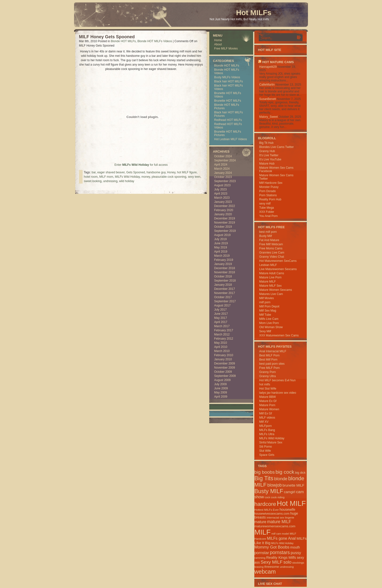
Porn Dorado (267, 191)
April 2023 (221, 194)
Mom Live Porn (269, 323)
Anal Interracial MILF (273, 351)
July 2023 (220, 189)
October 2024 (223, 156)
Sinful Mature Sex (271, 442)
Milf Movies (267, 298)
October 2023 (223, 177)
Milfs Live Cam (269, 319)
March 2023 (222, 198)
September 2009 (225, 376)
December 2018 (224, 268)
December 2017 (224, 289)
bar (94, 172)
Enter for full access (141, 165)
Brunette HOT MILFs (228, 101)
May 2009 (221, 392)
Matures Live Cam (271, 294)
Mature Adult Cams (272, 273)
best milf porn (268, 232)
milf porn (265, 302)
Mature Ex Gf (268, 401)
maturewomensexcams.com (275, 526)
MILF (263, 532)
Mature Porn (267, 405)
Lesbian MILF (268, 265)
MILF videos (267, 418)
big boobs (265, 472)
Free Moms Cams (271, 248)
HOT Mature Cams (278, 62)
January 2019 (223, 264)
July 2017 (220, 310)
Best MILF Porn (269, 355)
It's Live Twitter (269, 155)
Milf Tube (265, 315)
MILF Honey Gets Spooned (107, 37)
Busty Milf (266, 236)
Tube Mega (267, 208)
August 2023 (222, 185)
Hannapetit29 (268, 67)
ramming (260, 558)
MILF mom (106, 177)
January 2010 (223, 359)
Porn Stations (268, 195)
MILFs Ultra (267, 434)
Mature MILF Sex (270, 286)
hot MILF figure (187, 172)
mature (260, 522)
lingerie (290, 517)
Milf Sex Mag (268, 311)
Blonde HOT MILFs (123, 41)
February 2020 (224, 210)
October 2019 (223, 227)
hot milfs (265, 384)
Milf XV (264, 422)
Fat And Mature (269, 240)
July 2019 (220, 239)
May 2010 (221, 343)
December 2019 (224, 218)
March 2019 (222, 256)
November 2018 (224, 272)
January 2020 (223, 214)
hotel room (91, 177)
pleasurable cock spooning (169, 177)
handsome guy (156, 172)
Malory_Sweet (268, 117)
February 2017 (224, 330)
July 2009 (220, 384)
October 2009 (223, 372)
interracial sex (275, 517)
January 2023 (223, 202)
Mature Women (269, 409)
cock (267, 497)
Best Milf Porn (268, 360)
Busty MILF (269, 491)
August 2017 (222, 305)
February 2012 (224, 339)
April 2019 (221, 252)
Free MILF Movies (226, 49)
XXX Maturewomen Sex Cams (279, 335)
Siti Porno (266, 447)
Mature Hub (267, 164)
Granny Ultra (267, 376)
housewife (287, 510)
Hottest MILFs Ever (267, 510)
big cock (285, 472)
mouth (295, 547)
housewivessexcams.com (272, 514)
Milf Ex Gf (266, 413)
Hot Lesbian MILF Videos (231, 139)
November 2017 (224, 293)
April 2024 (221, 165)
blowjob (274, 485)
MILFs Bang (267, 430)
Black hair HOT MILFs (229, 81)
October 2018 (223, 276)
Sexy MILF (272, 562)
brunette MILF (293, 485)
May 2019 (221, 247)
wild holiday (127, 181)
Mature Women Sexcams (276, 290)
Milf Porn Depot (269, 306)
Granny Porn (267, 372)
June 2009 (221, 388)
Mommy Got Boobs (272, 547)
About (218, 44)
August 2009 (222, 380)
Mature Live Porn (270, 277)
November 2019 (224, 223)
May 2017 (221, 318)
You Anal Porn (268, 216)
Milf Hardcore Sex (271, 183)
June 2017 (221, 314)
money (146, 177)
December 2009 (224, 363)
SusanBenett (268, 99)
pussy (296, 553)
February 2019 (224, 260)
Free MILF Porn (269, 368)
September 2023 (225, 181)
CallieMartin (267, 85)
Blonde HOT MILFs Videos (155, 41)
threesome (272, 567)
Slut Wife (265, 451)
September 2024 (225, 160)
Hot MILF (291, 503)
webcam (265, 572)
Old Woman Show (271, 327)
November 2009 (224, 368)
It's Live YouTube (270, 159)
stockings (298, 563)
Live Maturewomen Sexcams (278, 269)
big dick (300, 473)
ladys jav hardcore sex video (278, 393)
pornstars (280, 552)
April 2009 (221, 397)
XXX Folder (267, 212)
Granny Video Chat (272, 257)
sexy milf (265, 204)
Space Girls (267, 455)
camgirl (290, 492)
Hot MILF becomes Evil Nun (277, 380)
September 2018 (225, 281)
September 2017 (225, 301)
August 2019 (222, 235)
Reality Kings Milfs (281, 557)
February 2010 (224, 355)
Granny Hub (267, 151)
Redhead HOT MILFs (228, 120)
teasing (259, 567)
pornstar (262, 553)
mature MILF (279, 522)
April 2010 (221, 347)
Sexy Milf (265, 331)
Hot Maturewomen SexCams (278, 261)
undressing (110, 181)
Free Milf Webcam (271, 244)
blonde (281, 479)
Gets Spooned (136, 172)
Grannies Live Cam (272, 253)
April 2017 (221, 322)
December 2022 (224, 206)
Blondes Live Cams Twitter (277, 147)
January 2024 (223, 173)
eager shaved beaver (111, 172)
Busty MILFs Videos (227, 77)
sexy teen (194, 177)
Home (218, 40)
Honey (171, 172)
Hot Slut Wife (268, 389)
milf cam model (280, 534)
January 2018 (223, 285)
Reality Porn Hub (270, 199)
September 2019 (225, 231)
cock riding (278, 497)
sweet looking (93, 181)
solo (287, 562)
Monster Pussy (269, 187)
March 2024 (222, 169)
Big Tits (264, 478)
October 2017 (223, 297)
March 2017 (222, 326)
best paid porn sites (272, 364)
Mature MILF (267, 282)
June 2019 (221, 243)
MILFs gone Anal (281, 538)
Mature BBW (267, 397)
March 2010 (222, 351)
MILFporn (265, 426)
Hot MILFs (254, 13)
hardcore (265, 504)
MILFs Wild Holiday (127, 177)
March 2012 (222, 334)
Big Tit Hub (266, 143)
